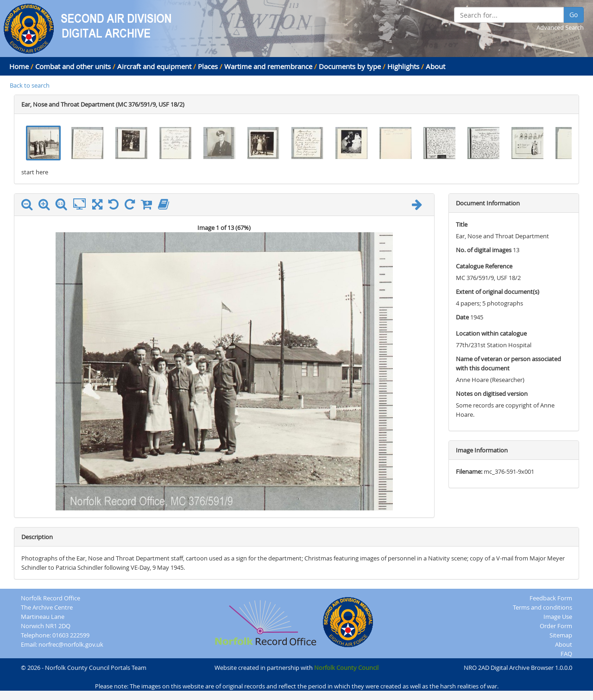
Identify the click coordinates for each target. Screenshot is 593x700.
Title (462, 224)
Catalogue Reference (484, 266)
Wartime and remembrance (268, 66)
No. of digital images (484, 250)
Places (208, 66)
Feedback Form (551, 598)
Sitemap (561, 635)
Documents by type (350, 66)
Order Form (556, 626)
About (435, 66)
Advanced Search (560, 27)
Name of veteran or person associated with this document (508, 363)
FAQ (566, 654)
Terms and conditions (543, 607)
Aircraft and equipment (154, 66)
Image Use (558, 617)
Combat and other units (73, 66)
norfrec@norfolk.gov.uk (71, 644)
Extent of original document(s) (498, 292)
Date (462, 317)
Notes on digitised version (492, 394)
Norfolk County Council (346, 668)
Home (19, 66)
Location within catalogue (491, 333)
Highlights (403, 66)
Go (574, 15)
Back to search (30, 85)
